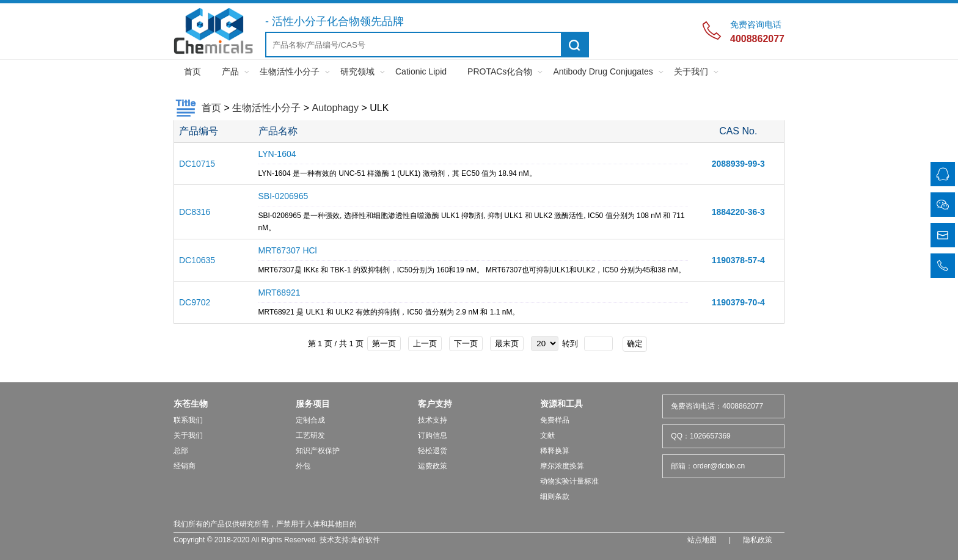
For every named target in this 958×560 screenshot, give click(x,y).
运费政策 (433, 466)
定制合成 (310, 420)
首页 (192, 71)
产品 (230, 71)
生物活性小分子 (290, 71)
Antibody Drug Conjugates (603, 71)
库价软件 (365, 540)
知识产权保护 (318, 451)
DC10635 (197, 260)
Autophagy (335, 108)
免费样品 (555, 420)
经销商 (185, 466)
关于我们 (691, 71)
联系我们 (188, 420)
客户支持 (435, 404)
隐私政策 (758, 540)
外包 (303, 466)
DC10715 (197, 164)
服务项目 (313, 404)
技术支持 (433, 420)
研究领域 (357, 71)
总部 (181, 451)
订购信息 (433, 435)
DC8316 (195, 212)
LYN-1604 (277, 154)
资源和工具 (561, 404)
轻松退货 (433, 451)
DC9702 (195, 302)
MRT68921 (280, 293)
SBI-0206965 (283, 196)
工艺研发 (310, 435)
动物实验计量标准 (569, 481)
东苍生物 (191, 404)
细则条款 (555, 496)
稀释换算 (555, 451)
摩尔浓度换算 (562, 466)
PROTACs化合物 (500, 71)
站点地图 (702, 540)
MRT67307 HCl (288, 250)
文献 (547, 435)
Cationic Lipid (421, 71)
